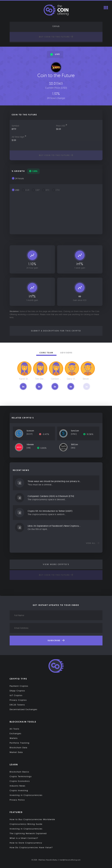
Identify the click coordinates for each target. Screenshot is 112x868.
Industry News (17, 786)
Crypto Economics (20, 781)
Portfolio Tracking (20, 743)
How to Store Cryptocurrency (26, 843)
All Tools (14, 729)
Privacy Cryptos (18, 700)
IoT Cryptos (16, 695)
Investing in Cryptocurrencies (26, 795)
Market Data (16, 752)
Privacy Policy (17, 800)
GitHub (56, 26)
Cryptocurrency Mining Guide (26, 824)
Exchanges (15, 734)
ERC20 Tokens (17, 705)
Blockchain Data (18, 748)
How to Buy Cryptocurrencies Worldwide (32, 819)
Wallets (14, 738)
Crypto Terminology (21, 776)
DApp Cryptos (17, 691)
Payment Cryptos (19, 686)
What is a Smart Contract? (24, 838)
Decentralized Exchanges (23, 709)
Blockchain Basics (19, 772)
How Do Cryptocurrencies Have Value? (31, 847)
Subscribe (56, 640)
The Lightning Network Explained (28, 833)
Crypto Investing (19, 791)
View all (93, 543)
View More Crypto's (56, 564)
